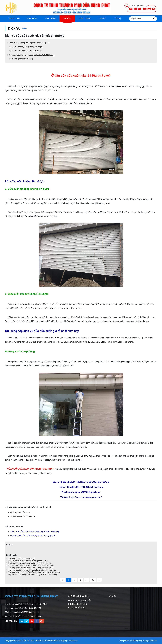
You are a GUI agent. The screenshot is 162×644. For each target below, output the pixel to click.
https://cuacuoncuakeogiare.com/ (28, 616)
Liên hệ (117, 19)
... (86, 580)
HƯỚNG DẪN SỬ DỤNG (76, 608)
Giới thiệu (32, 19)
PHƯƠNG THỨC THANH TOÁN (79, 601)
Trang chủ (14, 19)
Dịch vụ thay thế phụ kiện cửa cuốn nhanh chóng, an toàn (31, 565)
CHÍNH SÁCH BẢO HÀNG (77, 604)
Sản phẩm (50, 19)
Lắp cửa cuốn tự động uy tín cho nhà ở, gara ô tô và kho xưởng (33, 575)
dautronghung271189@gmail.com (24, 612)
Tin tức (102, 19)
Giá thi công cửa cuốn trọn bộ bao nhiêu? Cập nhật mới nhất (32, 570)
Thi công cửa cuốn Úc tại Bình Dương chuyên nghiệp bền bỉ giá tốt (34, 572)
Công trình (85, 19)
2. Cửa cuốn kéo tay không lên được (27, 50)
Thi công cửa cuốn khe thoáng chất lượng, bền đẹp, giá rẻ (31, 568)
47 (93, 580)
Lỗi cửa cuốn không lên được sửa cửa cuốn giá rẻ (29, 43)
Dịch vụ (67, 19)
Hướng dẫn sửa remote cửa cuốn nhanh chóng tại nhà (30, 563)
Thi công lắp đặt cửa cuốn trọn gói (22, 559)
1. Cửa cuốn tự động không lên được (27, 47)
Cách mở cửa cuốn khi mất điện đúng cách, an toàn (29, 561)
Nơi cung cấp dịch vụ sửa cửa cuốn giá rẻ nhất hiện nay (32, 55)
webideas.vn (73, 641)
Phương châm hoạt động (22, 59)
